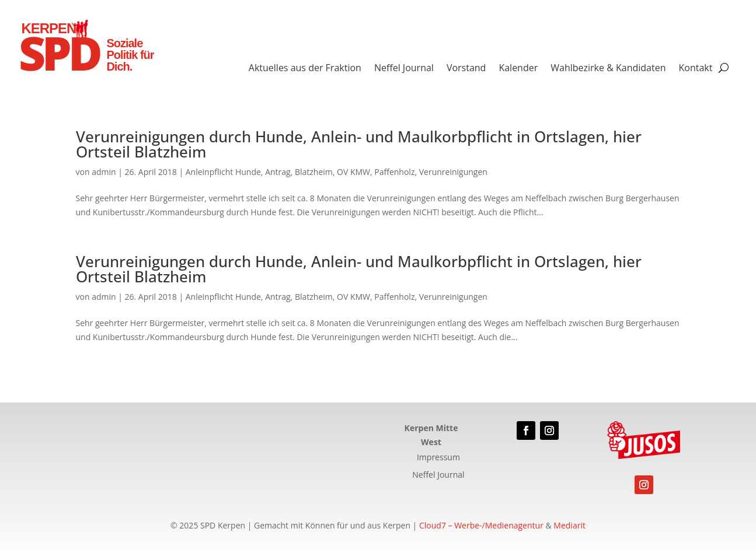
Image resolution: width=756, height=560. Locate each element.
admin (104, 172)
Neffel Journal (404, 69)
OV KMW (353, 172)
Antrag (278, 172)
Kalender (518, 69)
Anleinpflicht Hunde (223, 172)
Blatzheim (314, 172)
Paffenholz (394, 172)
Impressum (438, 458)
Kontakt (695, 69)
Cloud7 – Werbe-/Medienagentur (481, 525)
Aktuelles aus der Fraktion (305, 69)
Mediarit (569, 525)
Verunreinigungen (453, 172)
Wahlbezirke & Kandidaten (608, 69)
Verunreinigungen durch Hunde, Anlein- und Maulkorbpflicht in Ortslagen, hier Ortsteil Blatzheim (359, 144)
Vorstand (466, 69)
